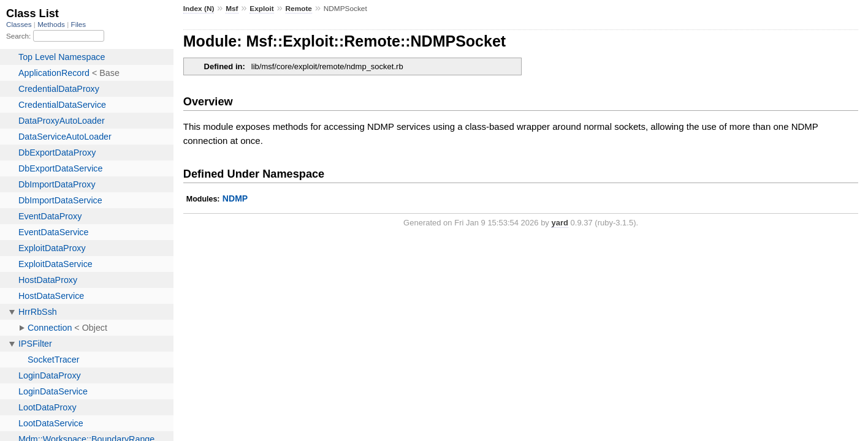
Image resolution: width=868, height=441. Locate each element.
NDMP (235, 198)
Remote (299, 9)
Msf (232, 9)
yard (559, 223)
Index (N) (199, 9)
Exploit (261, 9)
